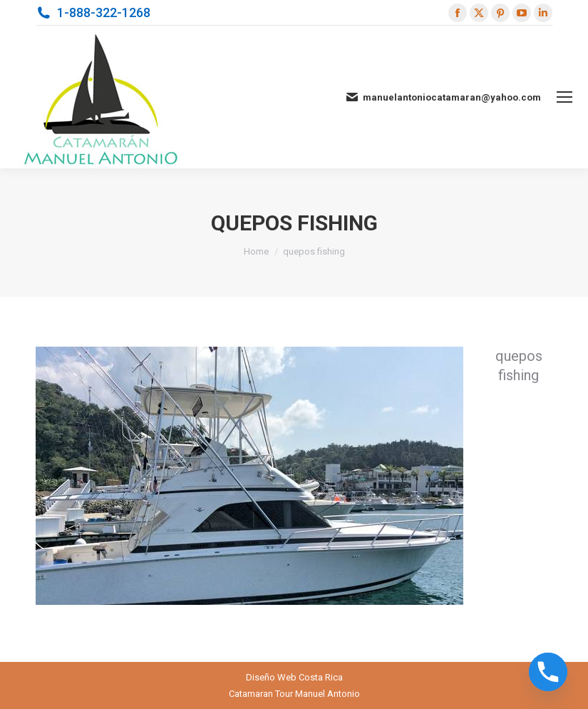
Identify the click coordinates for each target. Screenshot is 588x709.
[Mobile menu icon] (564, 97)
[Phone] (548, 672)
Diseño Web (271, 677)
